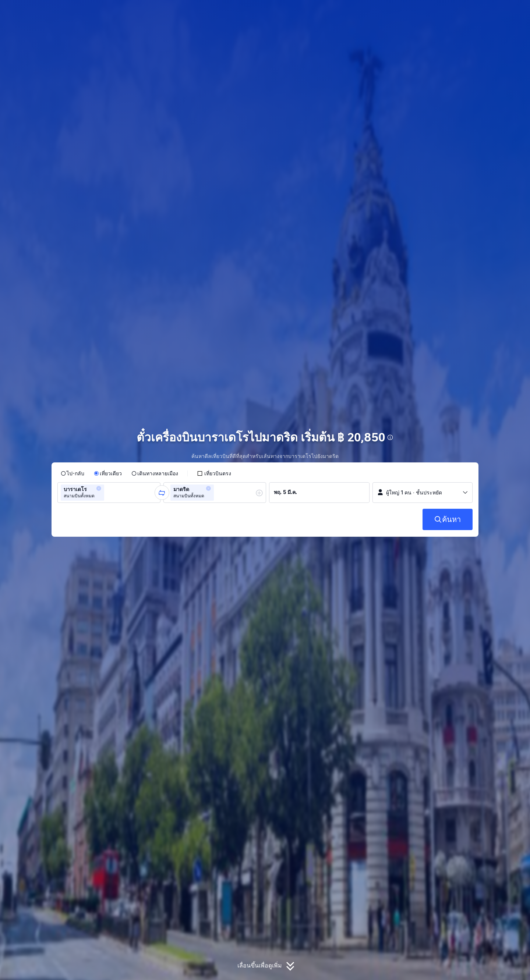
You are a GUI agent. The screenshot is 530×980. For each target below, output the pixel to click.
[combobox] (108, 493)
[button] (471, 12)
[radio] (73, 473)
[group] (109, 493)
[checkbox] (214, 473)
